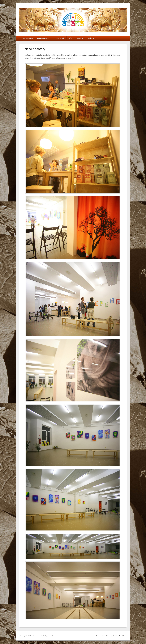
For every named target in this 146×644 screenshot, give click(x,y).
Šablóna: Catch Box (119, 636)
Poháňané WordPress (103, 636)
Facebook (90, 38)
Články (71, 38)
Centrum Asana (43, 38)
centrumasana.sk (37, 636)
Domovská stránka (27, 38)
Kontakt (80, 38)
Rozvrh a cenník (59, 38)
